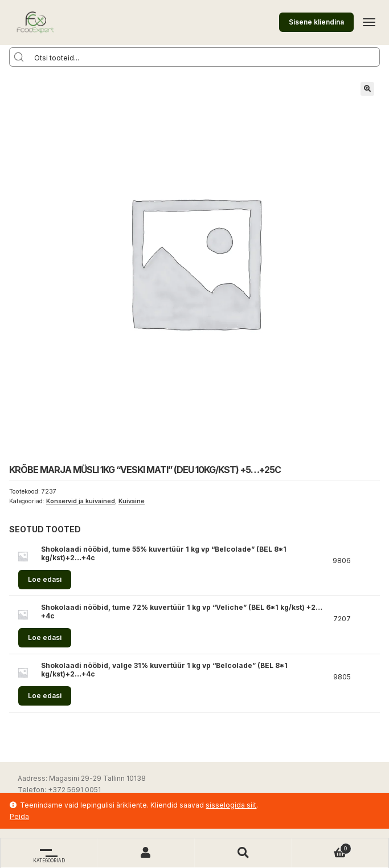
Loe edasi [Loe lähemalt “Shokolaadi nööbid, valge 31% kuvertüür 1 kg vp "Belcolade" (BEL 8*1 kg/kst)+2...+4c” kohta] (45, 696)
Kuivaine (132, 501)
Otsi (243, 853)
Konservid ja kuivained (81, 501)
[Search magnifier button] (19, 57)
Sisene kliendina (316, 22)
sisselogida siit (231, 805)
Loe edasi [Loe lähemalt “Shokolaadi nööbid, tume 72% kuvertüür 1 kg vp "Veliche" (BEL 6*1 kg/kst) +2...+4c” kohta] (45, 637)
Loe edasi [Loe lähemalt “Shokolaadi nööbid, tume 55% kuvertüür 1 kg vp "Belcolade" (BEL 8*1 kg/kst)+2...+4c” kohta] (45, 579)
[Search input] (204, 57)
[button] (367, 89)
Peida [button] (19, 816)
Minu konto (146, 853)
